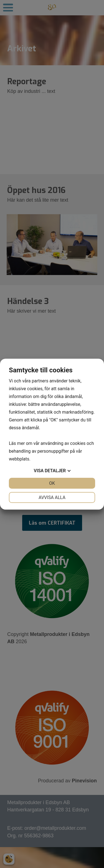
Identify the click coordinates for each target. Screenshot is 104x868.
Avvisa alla (52, 497)
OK (52, 483)
